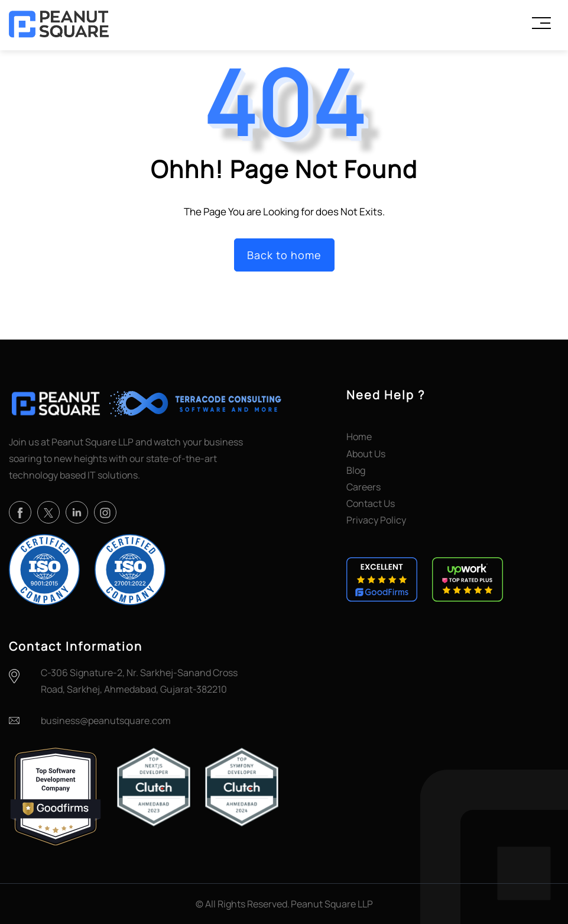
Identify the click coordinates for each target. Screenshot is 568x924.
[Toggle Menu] (541, 23)
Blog (356, 470)
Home (359, 437)
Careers (363, 487)
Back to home (284, 255)
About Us (366, 454)
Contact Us (371, 503)
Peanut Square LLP (332, 904)
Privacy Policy (376, 520)
